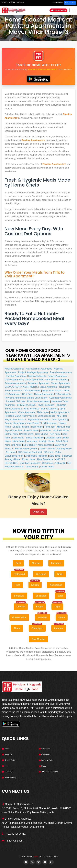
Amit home (46, 430)
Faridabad (56, 563)
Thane (17, 628)
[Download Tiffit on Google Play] (38, 78)
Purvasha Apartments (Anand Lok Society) (26, 398)
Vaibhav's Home (61, 430)
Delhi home (37, 427)
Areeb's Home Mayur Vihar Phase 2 (23, 423)
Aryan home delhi (14, 430)
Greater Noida (19, 617)
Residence (47, 463)
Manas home (63, 427)
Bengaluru (19, 596)
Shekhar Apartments (16, 376)
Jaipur (57, 607)
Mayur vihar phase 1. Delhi (56, 391)
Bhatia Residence (35, 438)
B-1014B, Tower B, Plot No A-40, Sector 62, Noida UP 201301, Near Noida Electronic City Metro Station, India (37, 810)
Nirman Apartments (61, 383)
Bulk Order (44, 749)
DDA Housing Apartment (30, 452)
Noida (60, 574)
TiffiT (36, 857)
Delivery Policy (46, 760)
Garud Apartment (27, 412)
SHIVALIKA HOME (26, 405)
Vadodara (42, 617)
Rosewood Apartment (38, 383)
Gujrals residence (46, 416)
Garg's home (42, 434)
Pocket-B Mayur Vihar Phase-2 (20, 416)
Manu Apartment (49, 409)
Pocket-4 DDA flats (16, 401)
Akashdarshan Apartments (39, 369)
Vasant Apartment (49, 387)
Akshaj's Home (47, 441)
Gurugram (41, 574)
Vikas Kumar (32, 467)
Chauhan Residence (30, 463)
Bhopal (40, 607)
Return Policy (9, 760)
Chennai (21, 607)
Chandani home (53, 438)
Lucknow (59, 628)
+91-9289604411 (58, 3)
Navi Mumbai (38, 639)
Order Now (38, 512)
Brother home (12, 434)
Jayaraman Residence (39, 420)
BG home (49, 452)
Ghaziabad (41, 596)
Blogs (42, 766)
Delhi (42, 44)
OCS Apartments (32, 391)
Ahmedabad (56, 585)
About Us (7, 754)
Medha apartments (60, 412)
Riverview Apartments (61, 372)
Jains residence (31, 409)
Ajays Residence (45, 459)
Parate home (27, 434)
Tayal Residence (46, 405)
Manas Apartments (34, 380)
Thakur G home (47, 449)
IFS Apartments (13, 394)
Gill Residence (50, 423)
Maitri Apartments (37, 376)
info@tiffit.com (15, 841)
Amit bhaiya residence (36, 456)
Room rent (50, 427)
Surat (60, 596)
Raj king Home (64, 449)
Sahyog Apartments (58, 376)
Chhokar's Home (21, 427)
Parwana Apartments (15, 383)
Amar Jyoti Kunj (60, 420)
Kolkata (35, 585)
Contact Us (44, 754)
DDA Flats (27, 394)
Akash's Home (31, 430)
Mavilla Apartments (14, 369)
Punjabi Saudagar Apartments (33, 372)
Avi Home (11, 452)
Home (35, 44)
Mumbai (36, 563)
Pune (17, 585)
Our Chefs (7, 772)
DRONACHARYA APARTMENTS (21, 387)
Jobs (5, 766)
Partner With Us (58, 10)
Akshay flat (60, 463)
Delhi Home (18, 438)
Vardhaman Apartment (56, 380)
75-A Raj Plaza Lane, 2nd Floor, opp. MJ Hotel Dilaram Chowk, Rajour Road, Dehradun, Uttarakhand (37, 825)
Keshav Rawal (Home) (26, 449)
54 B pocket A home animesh (38, 445)
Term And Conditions (48, 772)
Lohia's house (47, 467)
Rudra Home (29, 459)
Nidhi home (43, 412)
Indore (62, 617)
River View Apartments (38, 401)
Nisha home (19, 441)
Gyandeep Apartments (60, 398)
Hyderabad (19, 574)
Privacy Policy (9, 777)
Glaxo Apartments (14, 380)
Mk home (17, 445)
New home (55, 434)
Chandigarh (37, 628)
